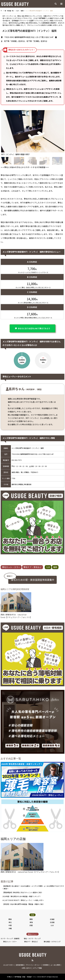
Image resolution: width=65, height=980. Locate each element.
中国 (10, 925)
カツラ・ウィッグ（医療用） (11, 938)
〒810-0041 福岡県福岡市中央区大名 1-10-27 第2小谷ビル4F (31, 37)
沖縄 (10, 928)
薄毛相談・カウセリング (52, 942)
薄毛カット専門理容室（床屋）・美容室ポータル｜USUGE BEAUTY (27, 977)
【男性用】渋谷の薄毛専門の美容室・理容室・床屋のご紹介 (23, 904)
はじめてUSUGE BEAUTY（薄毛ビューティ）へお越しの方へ (23, 900)
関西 (31, 919)
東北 (10, 922)
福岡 (55, 567)
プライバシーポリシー (33, 965)
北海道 (52, 919)
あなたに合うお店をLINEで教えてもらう (34, 328)
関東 (10, 919)
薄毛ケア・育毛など (32, 567)
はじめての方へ (9, 965)
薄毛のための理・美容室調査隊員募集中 (32, 580)
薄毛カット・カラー (11, 567)
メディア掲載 (37, 968)
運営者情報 (20, 965)
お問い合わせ (26, 968)
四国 (31, 925)
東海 (31, 922)
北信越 (52, 922)
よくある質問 (55, 965)
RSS (32, 960)
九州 (48, 567)
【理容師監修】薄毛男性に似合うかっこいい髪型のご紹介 (22, 892)
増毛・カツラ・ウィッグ (32, 938)
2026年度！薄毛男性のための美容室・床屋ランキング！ (22, 896)
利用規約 (46, 965)
